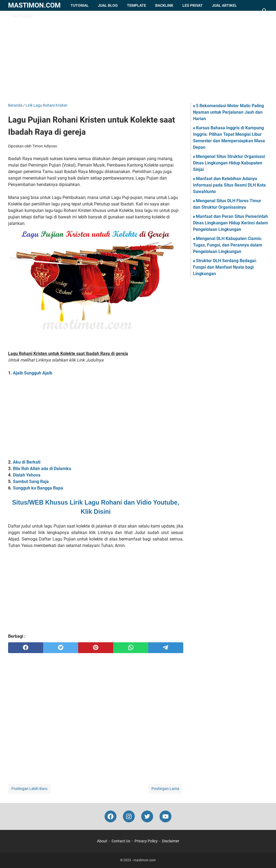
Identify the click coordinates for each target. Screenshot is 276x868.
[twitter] (61, 648)
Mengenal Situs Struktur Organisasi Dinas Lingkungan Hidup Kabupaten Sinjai (229, 163)
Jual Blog (108, 5)
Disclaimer (171, 841)
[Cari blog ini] (265, 11)
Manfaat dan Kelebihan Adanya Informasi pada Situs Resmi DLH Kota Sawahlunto (229, 185)
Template (137, 5)
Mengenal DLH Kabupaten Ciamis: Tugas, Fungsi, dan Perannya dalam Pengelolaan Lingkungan (228, 245)
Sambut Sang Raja (31, 482)
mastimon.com (34, 5)
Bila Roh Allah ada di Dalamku (42, 469)
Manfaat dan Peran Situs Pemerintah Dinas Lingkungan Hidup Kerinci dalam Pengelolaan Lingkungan (230, 223)
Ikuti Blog (23, 16)
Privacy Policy (146, 841)
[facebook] (26, 648)
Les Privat (193, 5)
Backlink (164, 5)
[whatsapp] (131, 648)
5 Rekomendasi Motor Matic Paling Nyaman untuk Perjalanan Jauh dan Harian (228, 112)
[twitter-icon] (147, 816)
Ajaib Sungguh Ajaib (33, 373)
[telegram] (166, 648)
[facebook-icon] (111, 816)
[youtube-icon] (165, 816)
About (102, 841)
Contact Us (121, 841)
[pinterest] (96, 648)
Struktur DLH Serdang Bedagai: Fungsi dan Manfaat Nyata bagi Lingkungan (225, 267)
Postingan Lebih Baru (29, 789)
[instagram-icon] (129, 816)
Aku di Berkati (27, 462)
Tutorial (80, 5)
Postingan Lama (165, 789)
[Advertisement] (138, 57)
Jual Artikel (224, 5)
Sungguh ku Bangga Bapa (38, 488)
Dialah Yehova (27, 475)
